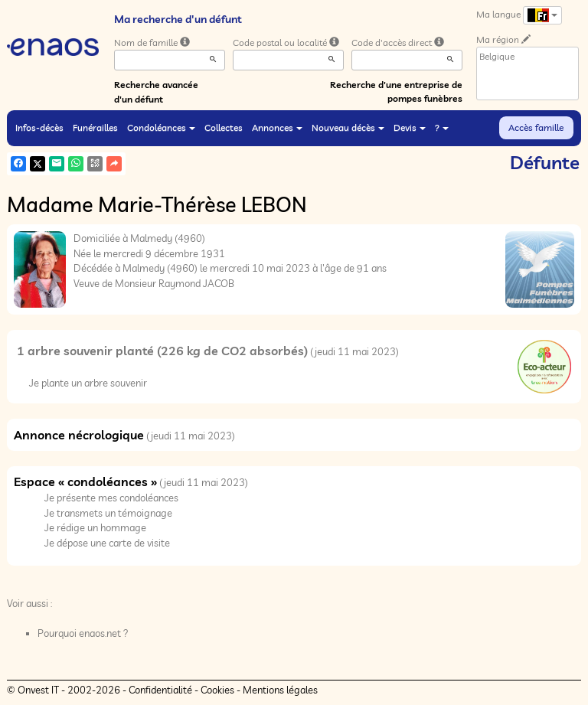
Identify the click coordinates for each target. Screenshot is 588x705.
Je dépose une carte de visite (107, 543)
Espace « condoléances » (85, 481)
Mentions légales (280, 690)
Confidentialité (160, 690)
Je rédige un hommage (95, 527)
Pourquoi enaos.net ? (83, 633)
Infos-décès (39, 127)
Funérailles (95, 127)
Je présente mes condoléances (111, 498)
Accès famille (536, 127)
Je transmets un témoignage (108, 513)
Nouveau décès (348, 127)
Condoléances (161, 127)
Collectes (224, 127)
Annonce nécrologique (79, 435)
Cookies (217, 690)
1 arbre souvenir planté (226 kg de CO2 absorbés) (162, 351)
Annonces (277, 127)
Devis (410, 127)
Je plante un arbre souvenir (88, 383)
